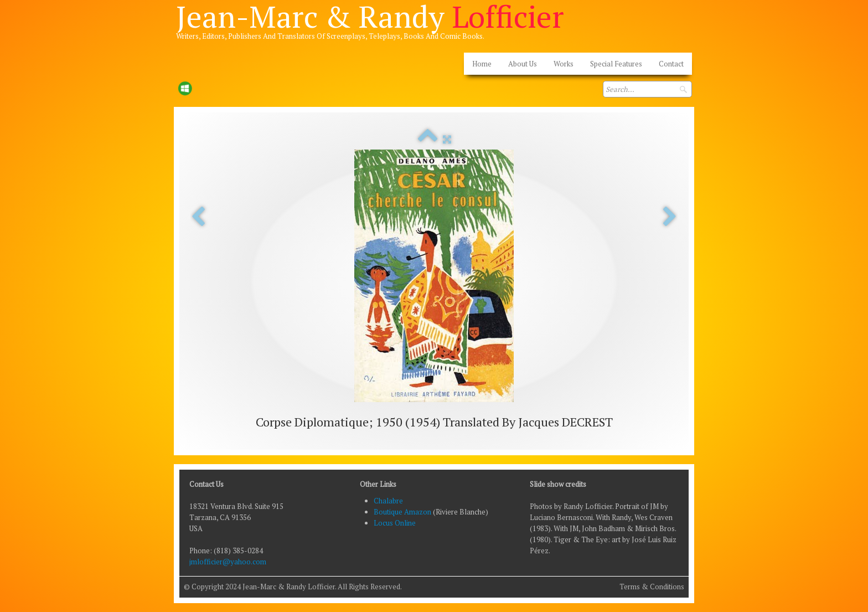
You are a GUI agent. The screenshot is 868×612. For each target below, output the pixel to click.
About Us (523, 64)
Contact (671, 64)
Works (564, 64)
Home (482, 64)
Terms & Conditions (652, 587)
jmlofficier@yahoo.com (228, 562)
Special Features (616, 64)
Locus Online (395, 523)
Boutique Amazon (403, 512)
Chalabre (388, 501)
